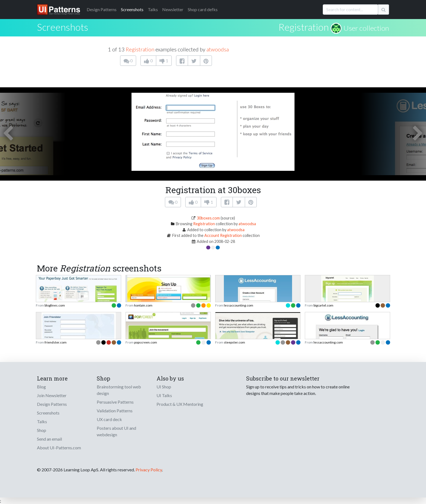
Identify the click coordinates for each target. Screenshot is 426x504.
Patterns (102, 9)
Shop (42, 430)
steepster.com (234, 342)
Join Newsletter (52, 395)
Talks (153, 9)
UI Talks (164, 395)
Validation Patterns (115, 411)
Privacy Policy (149, 470)
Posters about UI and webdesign (116, 431)
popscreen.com (146, 342)
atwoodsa (218, 49)
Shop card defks (203, 9)
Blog (41, 387)
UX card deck (109, 419)
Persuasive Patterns (115, 402)
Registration (304, 27)
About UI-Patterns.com (59, 448)
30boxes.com (208, 218)
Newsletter (173, 9)
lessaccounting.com (239, 305)
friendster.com (56, 342)
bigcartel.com (323, 305)
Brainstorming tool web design (119, 390)
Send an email (49, 439)
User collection (366, 28)
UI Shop (164, 387)
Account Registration (223, 235)
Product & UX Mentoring (180, 404)
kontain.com (143, 305)
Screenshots (132, 9)
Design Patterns (52, 404)
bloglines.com (55, 305)
